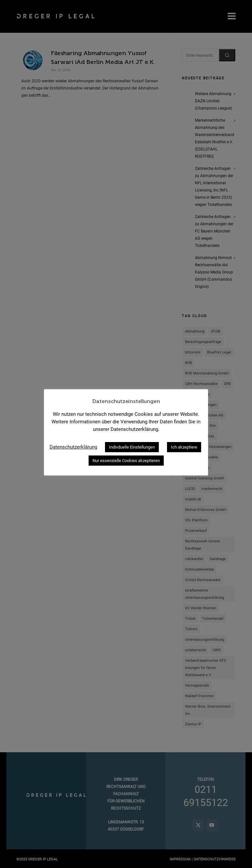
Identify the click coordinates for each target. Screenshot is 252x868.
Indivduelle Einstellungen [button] (132, 447)
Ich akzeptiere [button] (184, 447)
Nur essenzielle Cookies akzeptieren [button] (126, 461)
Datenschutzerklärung (73, 447)
